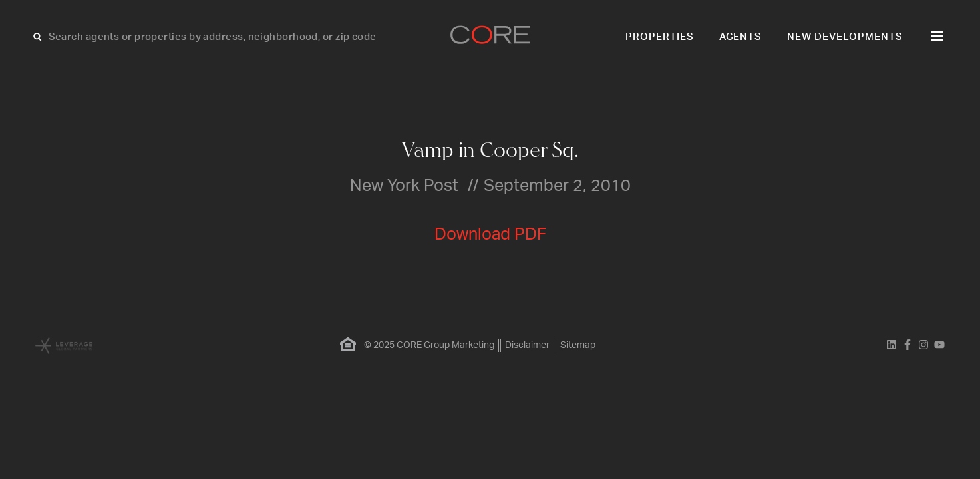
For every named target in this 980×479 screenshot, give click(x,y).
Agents (741, 37)
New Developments (845, 37)
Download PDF (490, 235)
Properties (660, 37)
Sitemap (578, 345)
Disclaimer (527, 345)
